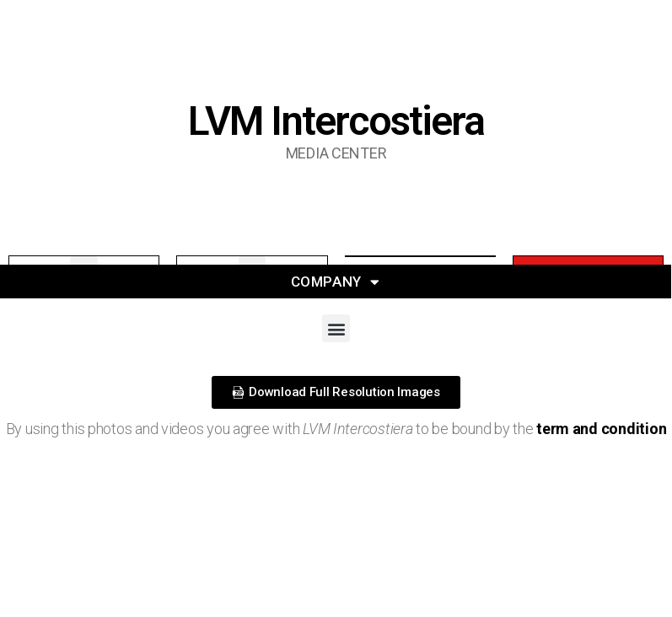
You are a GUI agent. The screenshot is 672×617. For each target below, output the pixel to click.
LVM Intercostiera (336, 121)
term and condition (601, 429)
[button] (336, 328)
